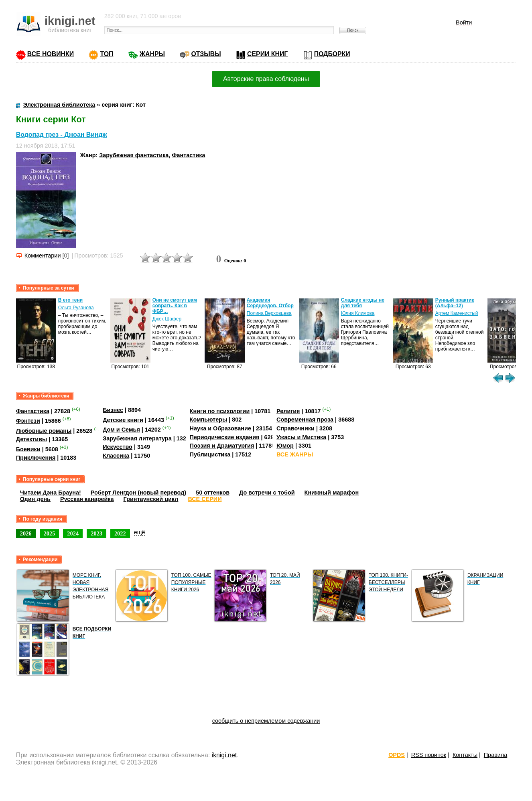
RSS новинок (429, 755)
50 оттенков (213, 493)
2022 (120, 533)
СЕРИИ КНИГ (267, 54)
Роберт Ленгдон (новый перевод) (138, 493)
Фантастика (188, 155)
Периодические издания (225, 437)
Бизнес (113, 410)
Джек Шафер (167, 319)
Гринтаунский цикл (151, 499)
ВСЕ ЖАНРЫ (295, 454)
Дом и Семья (121, 430)
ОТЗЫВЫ (206, 54)
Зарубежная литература (137, 438)
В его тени (70, 300)
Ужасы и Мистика (301, 437)
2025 (50, 533)
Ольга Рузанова (76, 308)
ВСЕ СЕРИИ (205, 499)
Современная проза (305, 420)
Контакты (465, 755)
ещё (140, 532)
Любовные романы (44, 431)
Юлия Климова (358, 313)
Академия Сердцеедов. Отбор (270, 303)
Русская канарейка (87, 499)
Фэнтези (28, 421)
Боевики (28, 449)
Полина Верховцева (269, 313)
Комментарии (43, 256)
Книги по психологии (220, 411)
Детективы (32, 439)
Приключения (36, 458)
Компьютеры (209, 420)
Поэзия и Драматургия (222, 446)
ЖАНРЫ (152, 54)
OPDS (397, 755)
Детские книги (123, 420)
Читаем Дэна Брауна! (51, 493)
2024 (73, 533)
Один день (35, 499)
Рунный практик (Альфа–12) (455, 303)
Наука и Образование (220, 428)
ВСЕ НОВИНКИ (51, 54)
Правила (495, 755)
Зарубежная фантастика (134, 155)
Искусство (118, 447)
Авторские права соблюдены (266, 79)
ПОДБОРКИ (332, 54)
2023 (96, 533)
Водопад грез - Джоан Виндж (62, 135)
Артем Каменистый (457, 313)
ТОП (107, 54)
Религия (288, 411)
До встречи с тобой (267, 493)
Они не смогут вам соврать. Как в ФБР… (175, 306)
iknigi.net (224, 755)
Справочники (295, 428)
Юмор (285, 446)
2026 (26, 533)
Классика (116, 456)
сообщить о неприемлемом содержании (266, 721)
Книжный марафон (332, 493)
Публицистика (210, 454)
